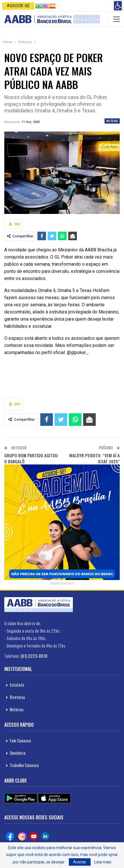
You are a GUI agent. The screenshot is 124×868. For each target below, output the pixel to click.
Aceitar (80, 862)
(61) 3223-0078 (34, 656)
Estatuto (17, 685)
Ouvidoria (18, 753)
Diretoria (17, 697)
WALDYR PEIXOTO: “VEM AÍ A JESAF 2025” (94, 458)
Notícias (112, 121)
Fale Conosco (20, 740)
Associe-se (18, 6)
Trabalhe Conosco (24, 765)
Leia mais (103, 862)
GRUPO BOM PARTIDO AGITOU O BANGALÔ (31, 458)
